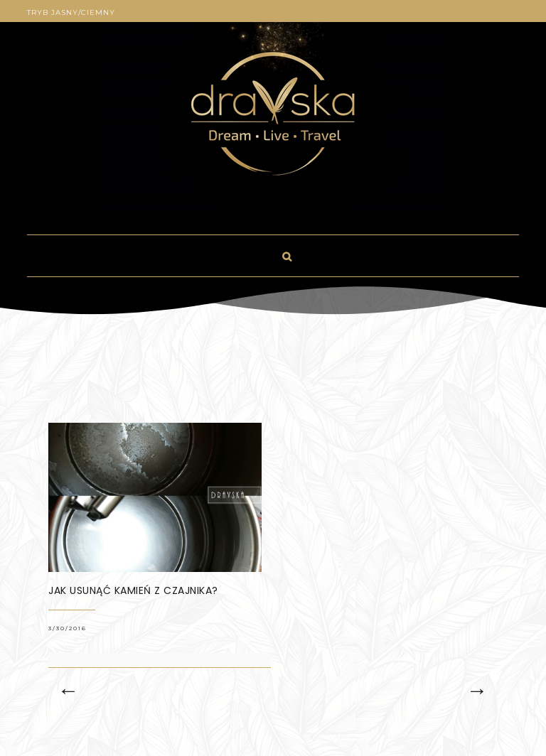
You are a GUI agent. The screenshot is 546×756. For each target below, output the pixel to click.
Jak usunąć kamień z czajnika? (133, 590)
